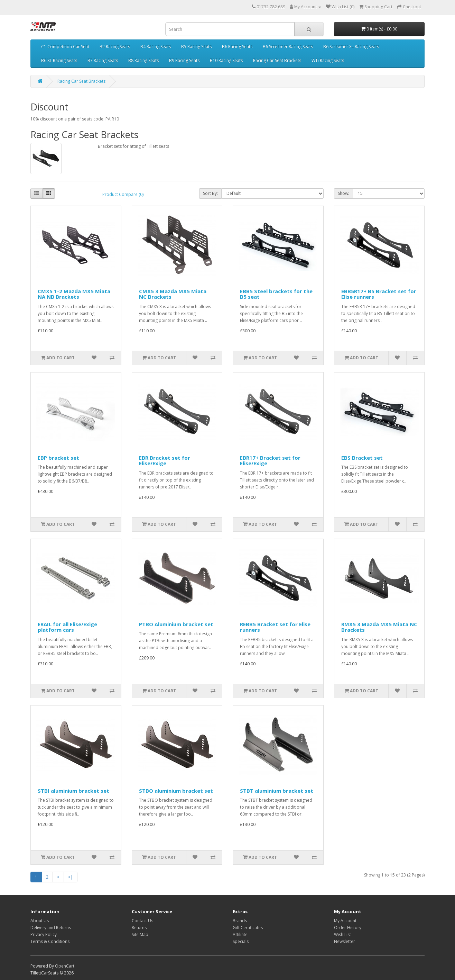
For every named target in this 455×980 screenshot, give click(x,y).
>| (71, 877)
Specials (241, 941)
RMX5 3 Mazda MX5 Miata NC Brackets (379, 627)
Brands (240, 921)
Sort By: (210, 193)
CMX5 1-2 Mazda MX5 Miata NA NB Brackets (74, 294)
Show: (343, 193)
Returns (139, 928)
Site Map (140, 934)
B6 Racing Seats (237, 47)
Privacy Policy (44, 934)
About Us (40, 921)
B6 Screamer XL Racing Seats (351, 47)
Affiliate (240, 934)
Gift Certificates (248, 928)
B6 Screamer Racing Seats (288, 47)
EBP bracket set (58, 458)
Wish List (342, 934)
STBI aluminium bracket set (73, 791)
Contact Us (142, 921)
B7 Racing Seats (103, 60)
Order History (348, 928)
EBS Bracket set (362, 458)
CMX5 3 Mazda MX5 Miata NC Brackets (173, 294)
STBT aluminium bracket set (277, 791)
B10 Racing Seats (226, 60)
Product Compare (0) (123, 194)
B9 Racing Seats (184, 60)
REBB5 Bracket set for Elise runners (275, 627)
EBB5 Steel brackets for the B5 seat (276, 294)
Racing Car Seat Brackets (277, 60)
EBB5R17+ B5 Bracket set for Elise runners (379, 294)
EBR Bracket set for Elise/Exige (165, 461)
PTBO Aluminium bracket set (176, 624)
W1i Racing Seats (328, 60)
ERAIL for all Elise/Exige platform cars (67, 627)
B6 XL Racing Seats (59, 60)
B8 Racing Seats (143, 60)
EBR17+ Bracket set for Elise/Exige (270, 461)
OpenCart (65, 966)
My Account (345, 921)
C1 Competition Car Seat (65, 47)
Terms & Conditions (50, 941)
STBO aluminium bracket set (176, 791)
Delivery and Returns (51, 928)
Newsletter (345, 941)
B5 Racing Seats (196, 47)
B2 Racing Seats (115, 47)
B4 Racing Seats (156, 47)
